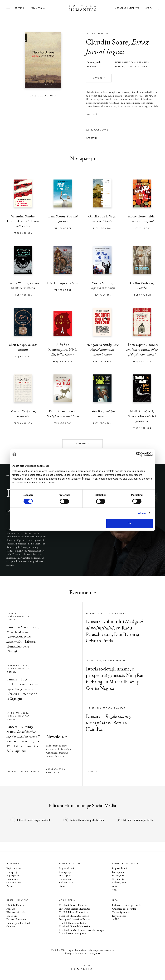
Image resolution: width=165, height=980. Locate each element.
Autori (10, 886)
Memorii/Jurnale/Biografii (131, 67)
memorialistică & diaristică (132, 62)
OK (129, 523)
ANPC (116, 919)
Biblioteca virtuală (16, 912)
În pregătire (13, 875)
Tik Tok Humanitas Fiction (73, 923)
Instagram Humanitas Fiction (74, 919)
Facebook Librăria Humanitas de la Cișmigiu (82, 930)
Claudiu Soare (107, 42)
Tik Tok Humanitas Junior (73, 933)
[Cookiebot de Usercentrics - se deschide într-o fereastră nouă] (138, 454)
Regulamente (119, 916)
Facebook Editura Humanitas (74, 905)
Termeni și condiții (121, 912)
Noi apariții (12, 872)
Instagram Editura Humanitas (75, 909)
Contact (11, 926)
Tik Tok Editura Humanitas (74, 912)
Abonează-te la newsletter (56, 771)
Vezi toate (83, 443)
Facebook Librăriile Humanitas (75, 926)
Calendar (92, 772)
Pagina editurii (14, 868)
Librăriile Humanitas (127, 8)
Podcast (11, 909)
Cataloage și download (18, 923)
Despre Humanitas (16, 919)
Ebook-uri (12, 916)
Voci (114, 890)
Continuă (91, 115)
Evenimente (13, 879)
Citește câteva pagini (43, 96)
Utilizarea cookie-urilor (124, 909)
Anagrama (95, 953)
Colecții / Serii (14, 883)
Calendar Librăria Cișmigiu (23, 772)
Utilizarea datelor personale (127, 905)
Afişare (142, 513)
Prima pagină (38, 8)
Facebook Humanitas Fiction (74, 916)
